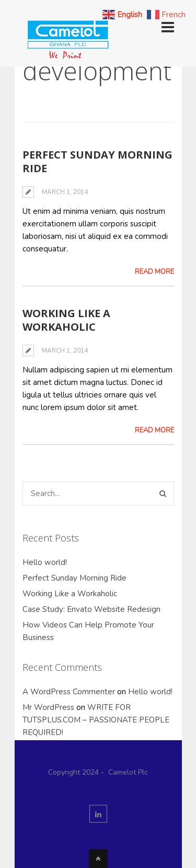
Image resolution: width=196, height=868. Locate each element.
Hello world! (45, 562)
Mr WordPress (48, 707)
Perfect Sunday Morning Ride (97, 161)
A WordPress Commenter (69, 692)
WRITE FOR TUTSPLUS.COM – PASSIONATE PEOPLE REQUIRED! (96, 720)
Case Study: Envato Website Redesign (91, 609)
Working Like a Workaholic (66, 320)
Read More (154, 272)
